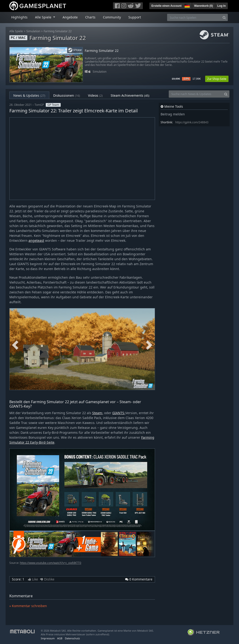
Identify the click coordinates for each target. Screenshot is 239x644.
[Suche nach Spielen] (194, 17)
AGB (60, 638)
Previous (15, 345)
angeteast (36, 240)
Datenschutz (72, 638)
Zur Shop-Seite (217, 79)
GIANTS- (119, 413)
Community (112, 17)
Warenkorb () (204, 6)
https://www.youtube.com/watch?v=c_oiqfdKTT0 (51, 563)
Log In (221, 6)
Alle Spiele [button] (44, 17)
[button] (187, 5)
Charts (90, 17)
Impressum (48, 638)
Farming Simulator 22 (58, 31)
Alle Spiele (16, 31)
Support (135, 17)
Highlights (19, 17)
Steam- (98, 413)
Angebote (70, 17)
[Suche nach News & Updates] (196, 94)
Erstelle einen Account (167, 6)
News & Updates (29, 95)
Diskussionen (67, 95)
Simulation (33, 31)
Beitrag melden (173, 114)
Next (149, 345)
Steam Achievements (130, 95)
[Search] (224, 17)
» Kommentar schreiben (28, 606)
